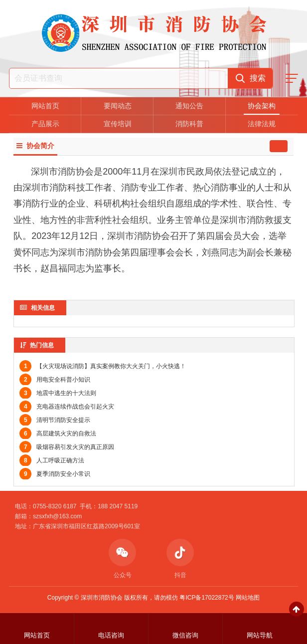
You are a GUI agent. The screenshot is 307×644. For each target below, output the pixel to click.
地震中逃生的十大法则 (58, 393)
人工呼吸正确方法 (52, 460)
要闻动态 (118, 106)
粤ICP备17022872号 (207, 598)
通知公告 (189, 106)
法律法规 (262, 124)
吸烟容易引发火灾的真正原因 (67, 447)
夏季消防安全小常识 (55, 474)
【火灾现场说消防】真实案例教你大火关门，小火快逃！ (103, 366)
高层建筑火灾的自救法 (58, 433)
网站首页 (45, 106)
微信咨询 (185, 635)
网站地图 (248, 598)
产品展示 (45, 124)
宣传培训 (118, 124)
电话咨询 (111, 635)
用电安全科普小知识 (55, 380)
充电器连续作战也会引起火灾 (67, 407)
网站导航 (260, 635)
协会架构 (262, 106)
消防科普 (189, 124)
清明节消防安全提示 (55, 420)
